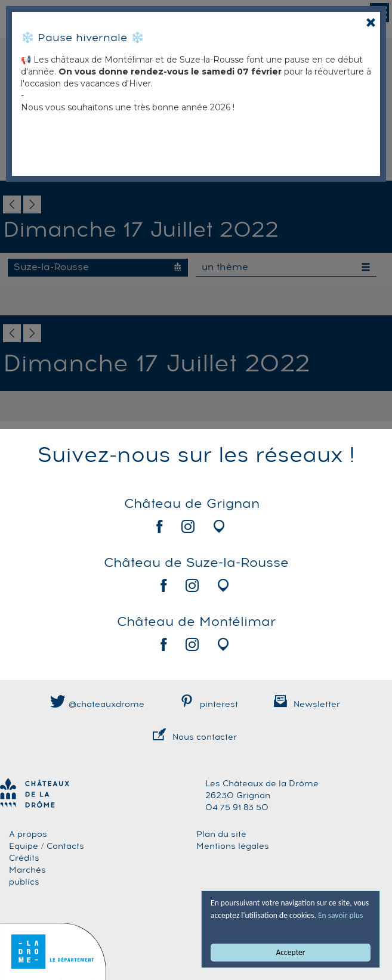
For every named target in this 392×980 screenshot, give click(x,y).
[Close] (371, 22)
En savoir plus (340, 915)
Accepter (291, 952)
